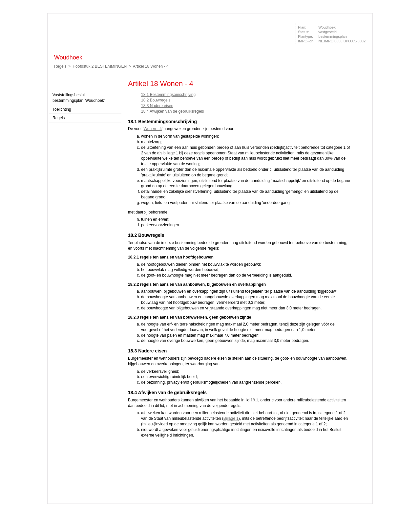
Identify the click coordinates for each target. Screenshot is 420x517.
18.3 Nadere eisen (157, 106)
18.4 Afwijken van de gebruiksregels (172, 111)
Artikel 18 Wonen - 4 (151, 66)
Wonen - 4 (153, 129)
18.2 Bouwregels (156, 100)
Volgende (367, 116)
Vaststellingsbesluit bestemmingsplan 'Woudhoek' (79, 98)
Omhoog (367, 125)
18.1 (254, 400)
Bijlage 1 (231, 418)
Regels (60, 66)
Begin (367, 96)
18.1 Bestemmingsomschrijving (168, 95)
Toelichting (62, 109)
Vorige (367, 106)
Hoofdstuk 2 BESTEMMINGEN (100, 66)
